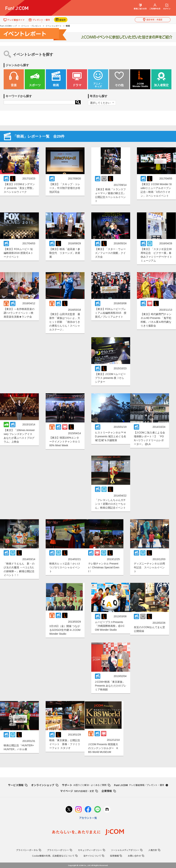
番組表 (61, 20)
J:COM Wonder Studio (140, 85)
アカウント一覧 (88, 818)
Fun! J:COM (141, 785)
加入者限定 (161, 85)
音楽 (14, 85)
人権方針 (154, 850)
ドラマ (77, 85)
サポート (86, 785)
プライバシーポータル (29, 850)
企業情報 (109, 791)
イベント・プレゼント (31, 26)
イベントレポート (54, 26)
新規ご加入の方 (140, 7)
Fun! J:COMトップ (8, 26)
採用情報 (116, 856)
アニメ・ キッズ (98, 85)
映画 (56, 85)
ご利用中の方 (155, 7)
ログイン (167, 7)
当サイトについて (94, 856)
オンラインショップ (45, 785)
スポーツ (35, 85)
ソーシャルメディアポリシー (127, 850)
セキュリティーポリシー (91, 850)
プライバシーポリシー (59, 850)
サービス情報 (18, 785)
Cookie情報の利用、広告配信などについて (55, 856)
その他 (119, 85)
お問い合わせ (136, 856)
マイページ (79, 791)
